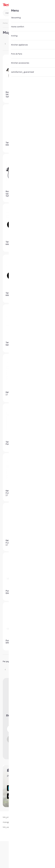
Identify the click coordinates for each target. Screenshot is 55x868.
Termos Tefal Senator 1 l (37, 193)
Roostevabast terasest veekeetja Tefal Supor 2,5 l (15, 94)
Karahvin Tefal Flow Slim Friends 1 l (40, 493)
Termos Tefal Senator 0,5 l (12, 344)
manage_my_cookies (11, 822)
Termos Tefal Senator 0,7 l (37, 94)
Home (5, 23)
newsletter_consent (29, 748)
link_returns (40, 818)
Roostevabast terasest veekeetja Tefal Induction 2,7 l (15, 194)
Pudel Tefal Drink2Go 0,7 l (12, 592)
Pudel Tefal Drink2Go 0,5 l (37, 592)
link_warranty (8, 827)
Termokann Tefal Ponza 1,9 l (13, 443)
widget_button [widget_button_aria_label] (35, 329)
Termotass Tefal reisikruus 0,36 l (13, 144)
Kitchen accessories (20, 23)
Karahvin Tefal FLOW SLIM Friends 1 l (40, 443)
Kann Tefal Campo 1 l (14, 393)
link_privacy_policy (10, 818)
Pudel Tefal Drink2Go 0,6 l (37, 542)
